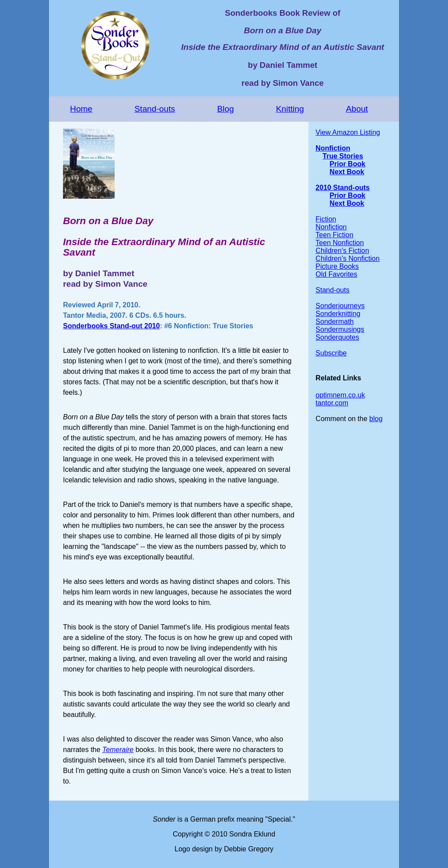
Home (81, 109)
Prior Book (347, 164)
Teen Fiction (334, 235)
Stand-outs (155, 109)
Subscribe (331, 353)
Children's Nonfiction (347, 258)
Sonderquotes (337, 337)
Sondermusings (340, 329)
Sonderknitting (338, 314)
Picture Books (337, 266)
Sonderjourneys (340, 306)
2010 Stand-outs (343, 188)
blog (376, 419)
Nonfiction (333, 148)
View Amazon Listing (348, 132)
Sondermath (334, 322)
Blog (225, 109)
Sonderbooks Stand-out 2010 (111, 326)
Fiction (326, 219)
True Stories (343, 156)
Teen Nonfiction (339, 243)
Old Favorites (336, 274)
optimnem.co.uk (340, 395)
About (357, 109)
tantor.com (332, 403)
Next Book (347, 172)
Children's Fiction (342, 251)
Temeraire (118, 750)
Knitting (290, 109)
